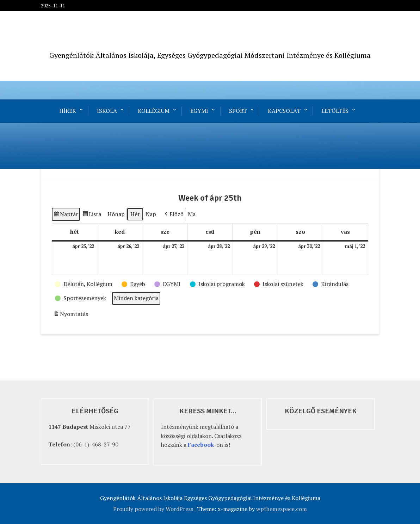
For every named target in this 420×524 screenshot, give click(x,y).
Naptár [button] (66, 215)
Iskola (107, 111)
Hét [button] (135, 214)
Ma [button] (192, 214)
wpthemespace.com (282, 509)
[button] (173, 214)
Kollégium (154, 111)
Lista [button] (92, 215)
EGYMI (199, 111)
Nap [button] (151, 214)
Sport (238, 111)
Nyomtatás (71, 315)
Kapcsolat (284, 111)
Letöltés (335, 111)
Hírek (68, 111)
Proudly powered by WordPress (153, 509)
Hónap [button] (116, 214)
